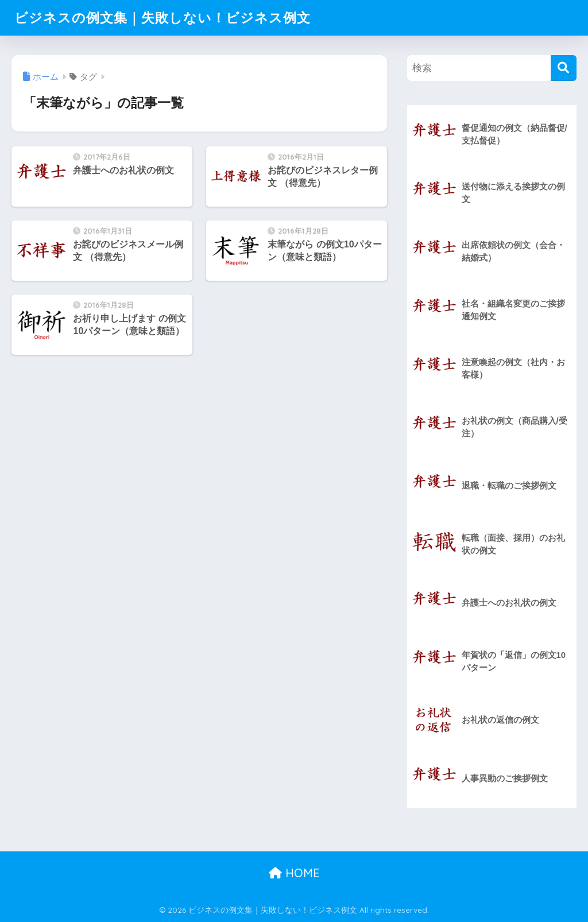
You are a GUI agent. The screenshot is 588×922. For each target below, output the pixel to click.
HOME (294, 873)
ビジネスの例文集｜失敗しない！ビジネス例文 (163, 18)
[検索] (564, 68)
